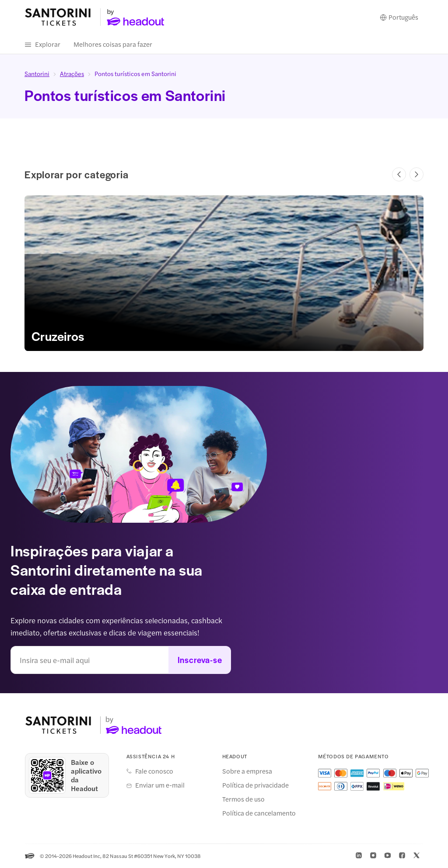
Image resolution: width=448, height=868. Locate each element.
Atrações (72, 74)
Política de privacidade (255, 785)
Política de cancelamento (259, 813)
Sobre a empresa (247, 771)
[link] (224, 274)
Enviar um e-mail (160, 785)
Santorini (37, 74)
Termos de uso (243, 799)
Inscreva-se (200, 660)
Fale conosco (154, 771)
